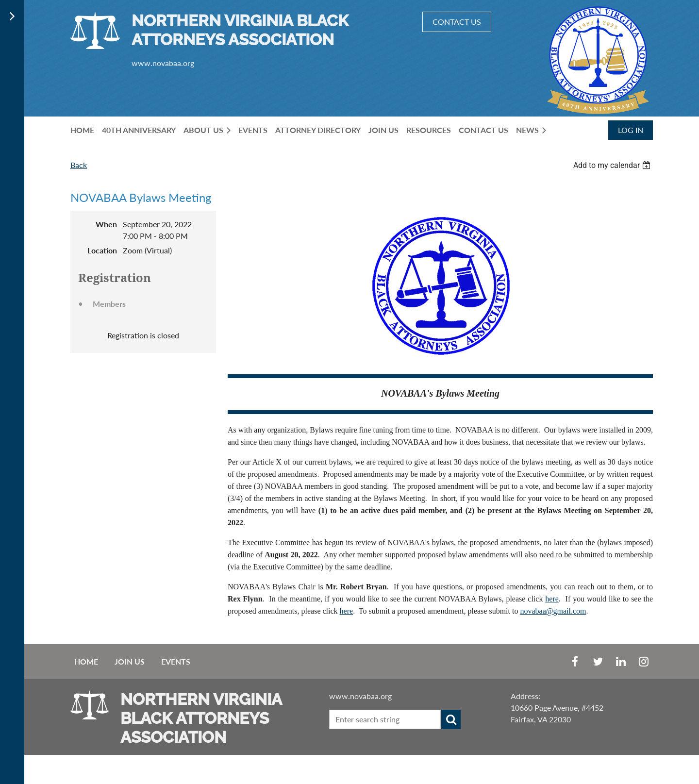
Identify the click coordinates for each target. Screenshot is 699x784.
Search (451, 719)
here (552, 599)
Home (86, 661)
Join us (130, 661)
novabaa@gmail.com (553, 611)
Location (102, 250)
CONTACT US (457, 22)
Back (79, 165)
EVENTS (176, 661)
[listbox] (613, 165)
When (106, 224)
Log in (631, 130)
